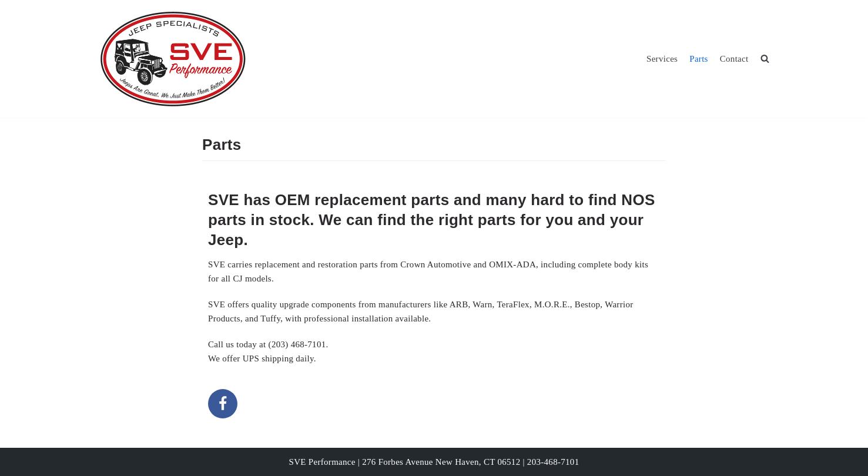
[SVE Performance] (173, 59)
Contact (734, 59)
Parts (699, 59)
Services (662, 59)
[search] (765, 59)
